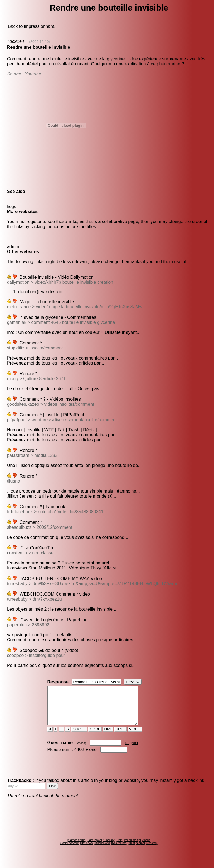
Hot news (87, 851)
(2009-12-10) (40, 42)
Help (120, 848)
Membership (132, 848)
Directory (152, 851)
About (146, 848)
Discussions (102, 851)
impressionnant (39, 26)
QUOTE (79, 737)
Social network (70, 851)
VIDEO (135, 737)
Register (132, 750)
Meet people (136, 851)
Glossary (109, 848)
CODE (95, 737)
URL (108, 737)
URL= (120, 737)
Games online (77, 848)
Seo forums (119, 851)
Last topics (94, 848)
